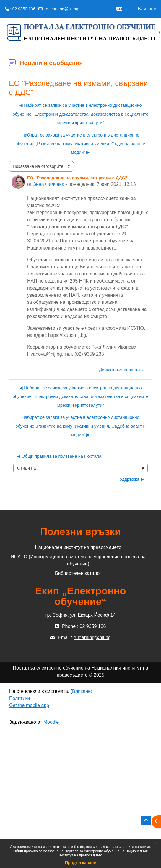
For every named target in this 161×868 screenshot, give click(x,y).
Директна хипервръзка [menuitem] (122, 370)
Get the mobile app (29, 705)
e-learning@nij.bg (62, 9)
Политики (20, 698)
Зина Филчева (49, 184)
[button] (122, 9)
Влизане (147, 9)
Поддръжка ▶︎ (130, 479)
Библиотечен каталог (78, 573)
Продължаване (80, 863)
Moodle (51, 722)
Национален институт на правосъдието (78, 547)
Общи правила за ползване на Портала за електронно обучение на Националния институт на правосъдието (80, 853)
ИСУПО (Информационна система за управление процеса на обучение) (78, 560)
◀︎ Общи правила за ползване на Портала (59, 456)
